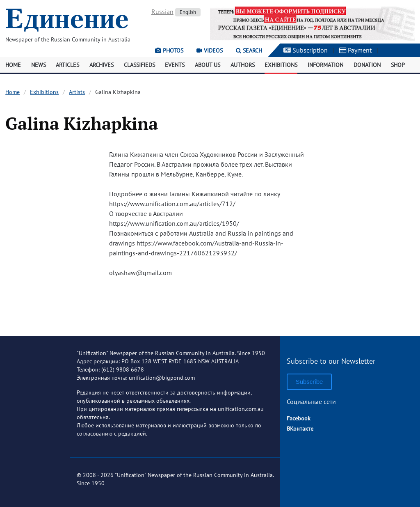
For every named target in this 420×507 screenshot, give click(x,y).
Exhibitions (281, 65)
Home (13, 65)
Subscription (306, 50)
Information (325, 65)
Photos (169, 50)
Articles (67, 65)
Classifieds (139, 65)
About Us (208, 65)
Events (175, 65)
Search (249, 50)
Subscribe (309, 382)
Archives (102, 65)
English (188, 12)
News (39, 65)
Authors (243, 65)
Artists (77, 92)
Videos (210, 50)
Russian (162, 11)
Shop (398, 65)
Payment (355, 50)
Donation (367, 65)
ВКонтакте (300, 429)
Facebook (299, 418)
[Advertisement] (369, 204)
